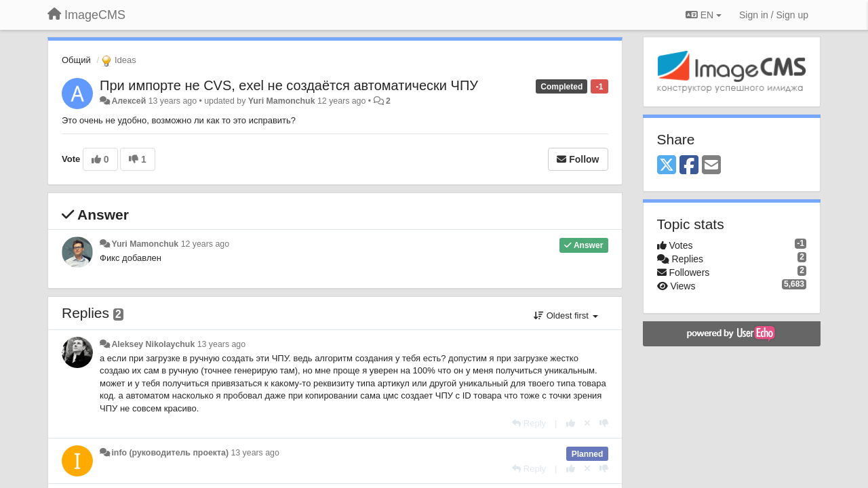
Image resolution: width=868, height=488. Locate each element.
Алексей (129, 101)
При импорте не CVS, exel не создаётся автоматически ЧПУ (289, 85)
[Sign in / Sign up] (774, 15)
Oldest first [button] (566, 316)
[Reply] (529, 423)
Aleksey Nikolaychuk (153, 344)
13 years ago (221, 344)
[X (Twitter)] (667, 166)
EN (704, 15)
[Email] (711, 166)
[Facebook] (689, 166)
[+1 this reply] (571, 423)
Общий (76, 60)
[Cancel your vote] (587, 423)
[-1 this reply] (604, 423)
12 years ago (205, 244)
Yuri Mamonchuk (282, 101)
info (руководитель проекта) (170, 453)
